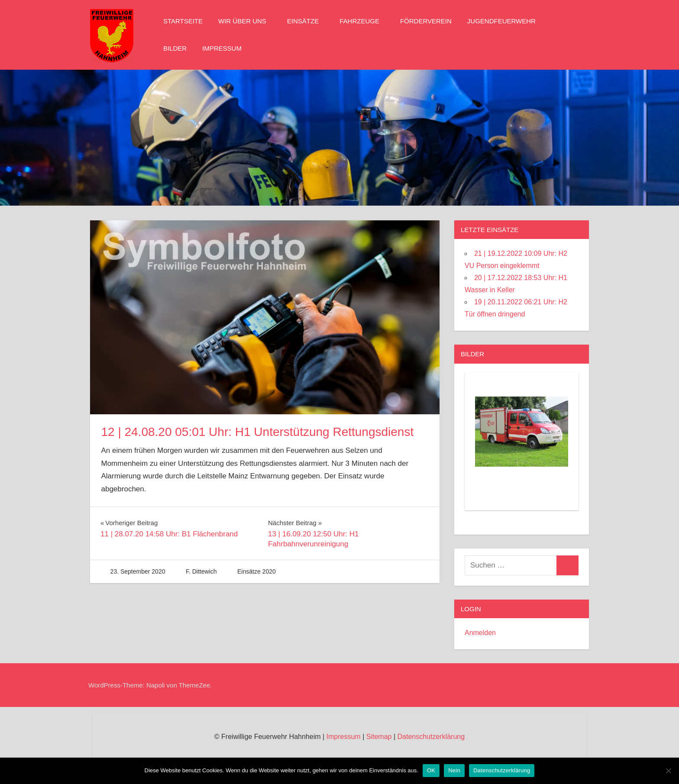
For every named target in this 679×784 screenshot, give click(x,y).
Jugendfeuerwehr (506, 21)
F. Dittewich (201, 571)
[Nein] (668, 771)
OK (431, 770)
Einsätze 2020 (257, 571)
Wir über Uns (247, 21)
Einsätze (307, 21)
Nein (454, 770)
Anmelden (480, 633)
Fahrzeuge (364, 21)
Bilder (175, 48)
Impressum (222, 48)
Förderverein (426, 21)
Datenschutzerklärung (431, 737)
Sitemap (379, 737)
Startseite (183, 21)
